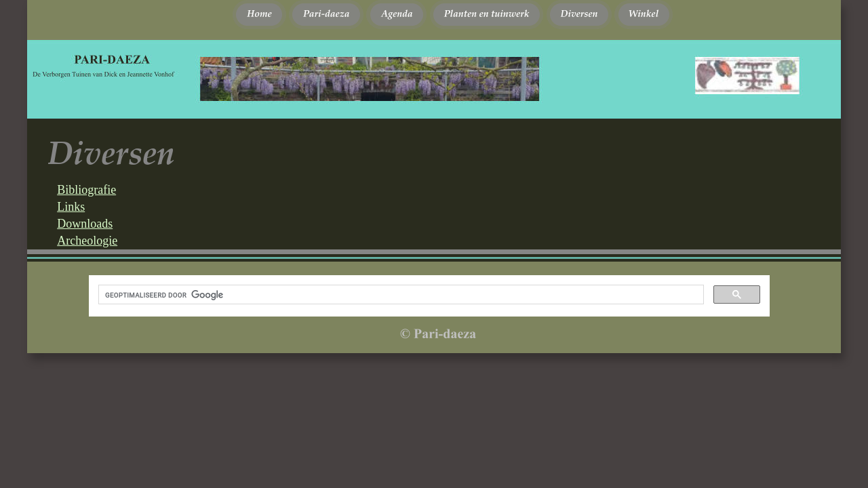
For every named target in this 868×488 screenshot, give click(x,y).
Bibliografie (86, 190)
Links (71, 207)
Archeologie (87, 241)
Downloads (85, 224)
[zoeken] (400, 295)
